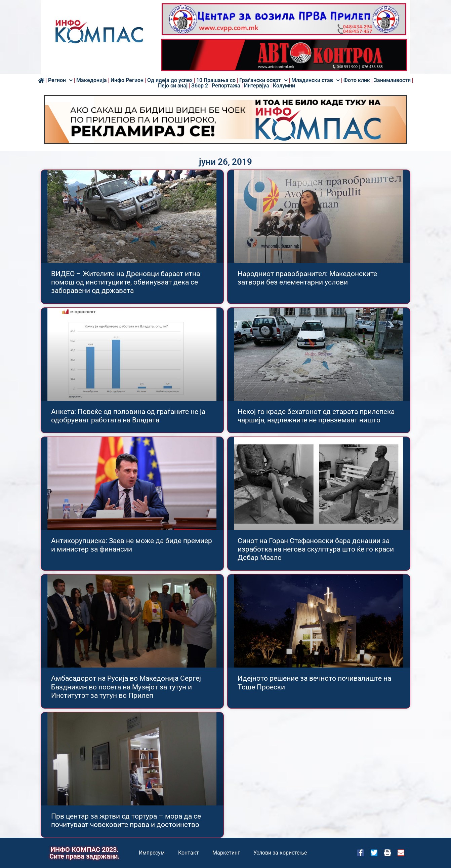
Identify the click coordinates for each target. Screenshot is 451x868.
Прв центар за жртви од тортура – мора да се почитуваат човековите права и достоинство (126, 820)
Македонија (92, 80)
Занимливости (392, 80)
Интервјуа (257, 86)
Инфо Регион (127, 80)
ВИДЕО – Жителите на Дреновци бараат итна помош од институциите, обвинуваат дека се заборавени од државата (126, 282)
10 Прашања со (216, 80)
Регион (60, 80)
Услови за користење (280, 853)
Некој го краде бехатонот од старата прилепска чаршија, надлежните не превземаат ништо (316, 416)
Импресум (152, 853)
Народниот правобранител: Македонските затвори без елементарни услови (307, 278)
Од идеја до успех (170, 80)
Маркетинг (226, 853)
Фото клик (357, 80)
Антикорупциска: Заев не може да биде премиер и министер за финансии (132, 545)
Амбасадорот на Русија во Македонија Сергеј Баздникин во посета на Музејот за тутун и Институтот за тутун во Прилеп (126, 687)
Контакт (189, 853)
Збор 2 (200, 86)
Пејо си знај (173, 86)
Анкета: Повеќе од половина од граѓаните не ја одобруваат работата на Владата (128, 416)
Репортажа (226, 86)
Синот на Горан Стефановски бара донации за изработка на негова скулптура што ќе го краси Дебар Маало (316, 549)
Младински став (316, 80)
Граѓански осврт (263, 80)
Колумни (284, 86)
